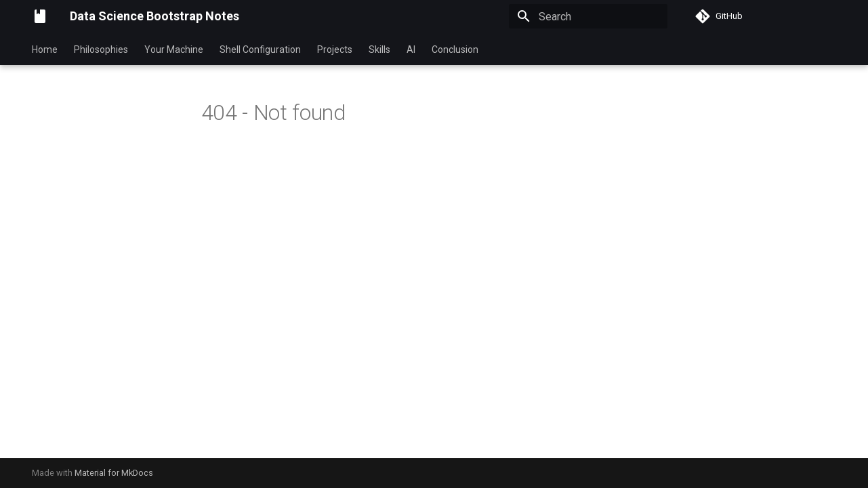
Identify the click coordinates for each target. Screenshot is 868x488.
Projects (335, 49)
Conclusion (455, 49)
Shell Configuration (260, 49)
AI (411, 49)
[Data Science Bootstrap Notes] (40, 16)
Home (45, 49)
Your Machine (174, 49)
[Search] (588, 16)
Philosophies (101, 49)
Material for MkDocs (114, 473)
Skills (379, 49)
